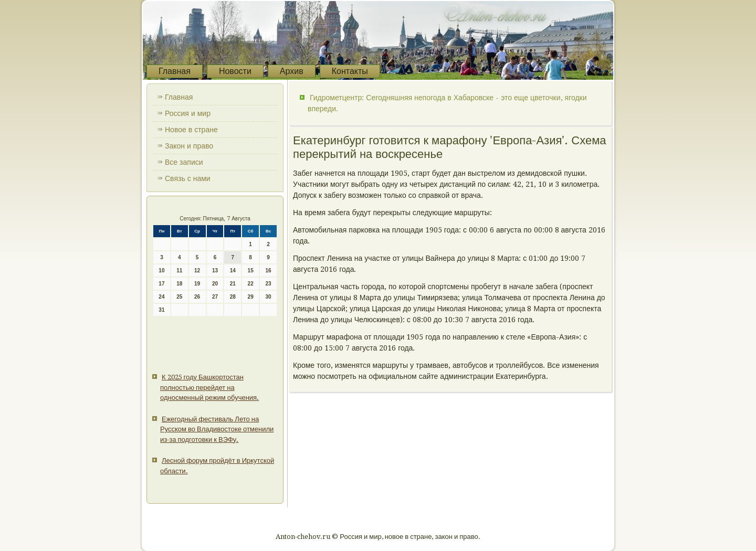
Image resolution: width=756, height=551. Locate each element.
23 (268, 284)
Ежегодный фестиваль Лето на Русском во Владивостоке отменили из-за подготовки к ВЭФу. (217, 429)
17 (161, 284)
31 (161, 310)
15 (251, 271)
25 (179, 297)
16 (268, 271)
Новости (235, 71)
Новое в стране (191, 130)
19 (197, 284)
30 (268, 297)
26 (197, 297)
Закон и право (189, 146)
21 (233, 284)
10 (161, 271)
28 (233, 297)
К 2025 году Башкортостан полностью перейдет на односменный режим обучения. (209, 387)
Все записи (184, 162)
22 (251, 284)
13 (215, 271)
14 (233, 271)
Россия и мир (188, 113)
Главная (175, 71)
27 (215, 297)
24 (161, 297)
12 (197, 271)
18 (179, 284)
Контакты (350, 71)
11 (179, 271)
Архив (292, 71)
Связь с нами (188, 178)
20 (215, 284)
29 (251, 297)
